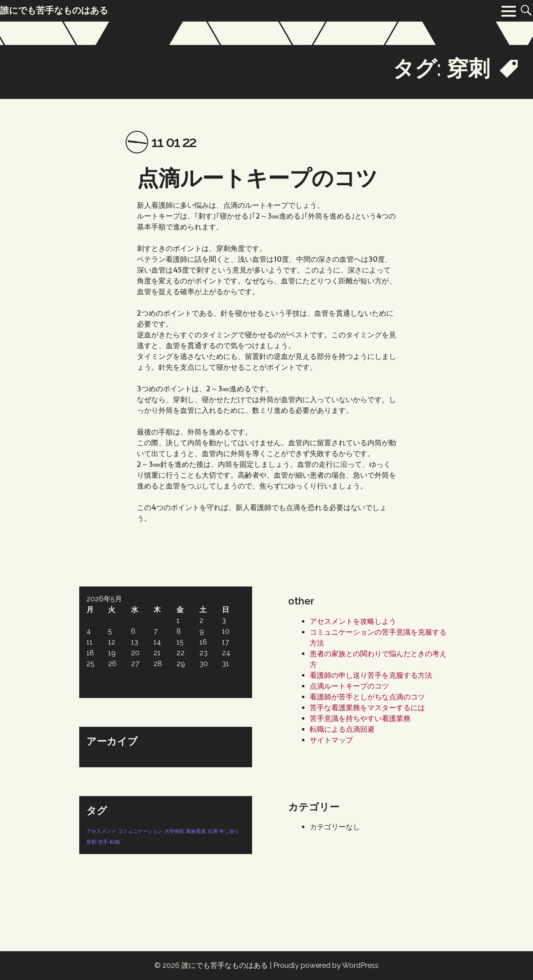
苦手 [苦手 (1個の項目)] (103, 842)
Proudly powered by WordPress (326, 965)
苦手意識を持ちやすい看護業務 (360, 718)
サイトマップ (331, 740)
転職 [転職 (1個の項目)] (115, 842)
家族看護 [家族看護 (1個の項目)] (196, 831)
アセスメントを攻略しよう (353, 621)
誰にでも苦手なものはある (225, 965)
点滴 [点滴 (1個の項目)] (212, 831)
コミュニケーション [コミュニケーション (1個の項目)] (140, 831)
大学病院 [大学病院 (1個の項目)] (174, 831)
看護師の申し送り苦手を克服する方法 (371, 675)
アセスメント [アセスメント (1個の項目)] (101, 831)
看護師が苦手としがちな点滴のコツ (367, 697)
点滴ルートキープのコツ (257, 178)
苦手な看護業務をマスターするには (367, 708)
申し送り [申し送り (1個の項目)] (229, 831)
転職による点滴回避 (342, 729)
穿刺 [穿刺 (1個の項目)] (91, 842)
